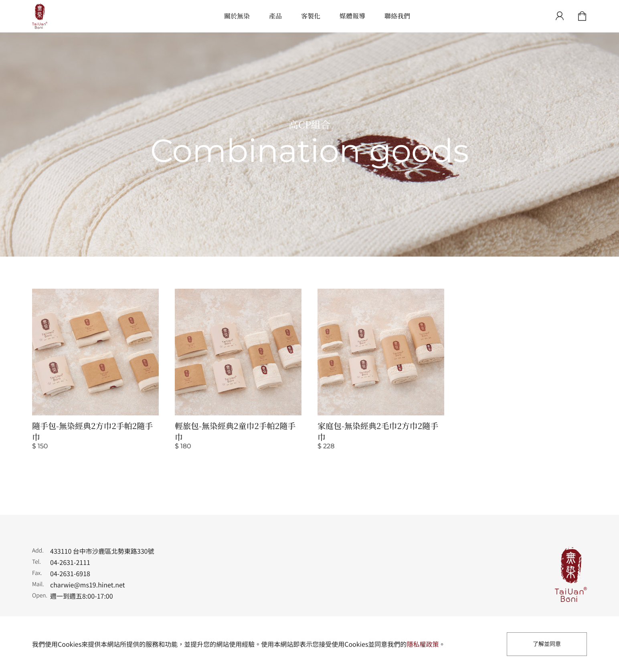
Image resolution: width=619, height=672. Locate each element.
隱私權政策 (423, 644)
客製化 (311, 16)
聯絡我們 (397, 16)
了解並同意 (547, 644)
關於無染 (237, 16)
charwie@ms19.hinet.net (88, 585)
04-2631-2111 (70, 562)
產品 (275, 16)
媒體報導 (352, 16)
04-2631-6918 (70, 573)
